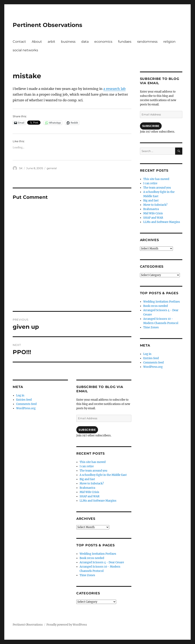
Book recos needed (92, 558)
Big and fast (87, 479)
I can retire (87, 466)
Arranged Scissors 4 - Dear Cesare (102, 562)
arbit (51, 42)
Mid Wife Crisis (89, 492)
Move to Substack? (92, 484)
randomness (147, 42)
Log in (20, 395)
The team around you (93, 471)
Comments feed (26, 404)
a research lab (114, 89)
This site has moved (93, 462)
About (37, 42)
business (68, 42)
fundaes (125, 42)
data (85, 42)
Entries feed (24, 400)
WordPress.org (26, 408)
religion (169, 42)
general (52, 168)
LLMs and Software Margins (98, 501)
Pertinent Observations (47, 25)
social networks (25, 50)
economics (103, 42)
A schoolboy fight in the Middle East (103, 475)
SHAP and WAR (90, 496)
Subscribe (87, 430)
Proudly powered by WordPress (67, 625)
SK (21, 168)
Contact (19, 42)
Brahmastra (87, 488)
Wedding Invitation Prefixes (98, 554)
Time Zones (87, 575)
